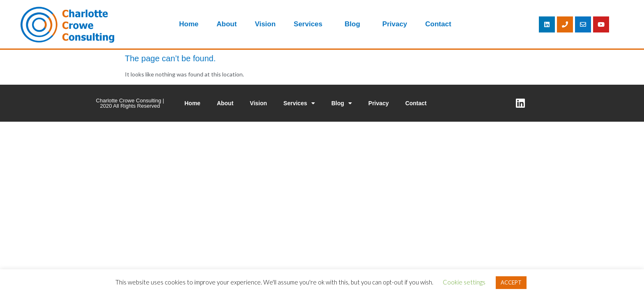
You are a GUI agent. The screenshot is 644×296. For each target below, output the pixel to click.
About (227, 24)
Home (189, 24)
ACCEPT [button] (511, 282)
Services (310, 24)
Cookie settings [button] (464, 282)
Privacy (395, 24)
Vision (265, 24)
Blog (354, 24)
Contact (438, 24)
